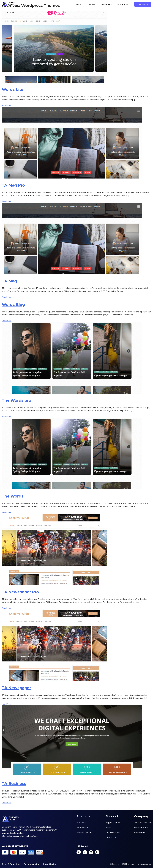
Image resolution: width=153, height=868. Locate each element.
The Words (13, 496)
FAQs (108, 827)
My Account (143, 4)
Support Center (113, 822)
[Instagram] (91, 852)
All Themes (81, 822)
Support (106, 4)
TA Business (14, 784)
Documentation (113, 832)
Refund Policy (140, 832)
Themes (91, 4)
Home (78, 4)
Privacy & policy (141, 827)
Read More (7, 105)
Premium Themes (84, 832)
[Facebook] (79, 852)
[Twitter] (85, 852)
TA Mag (9, 281)
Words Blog (13, 305)
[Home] (30, 819)
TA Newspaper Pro (20, 592)
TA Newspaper (16, 688)
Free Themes (82, 827)
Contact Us (122, 4)
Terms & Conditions (143, 822)
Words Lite (13, 89)
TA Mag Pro (13, 185)
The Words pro (16, 400)
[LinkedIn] (97, 852)
